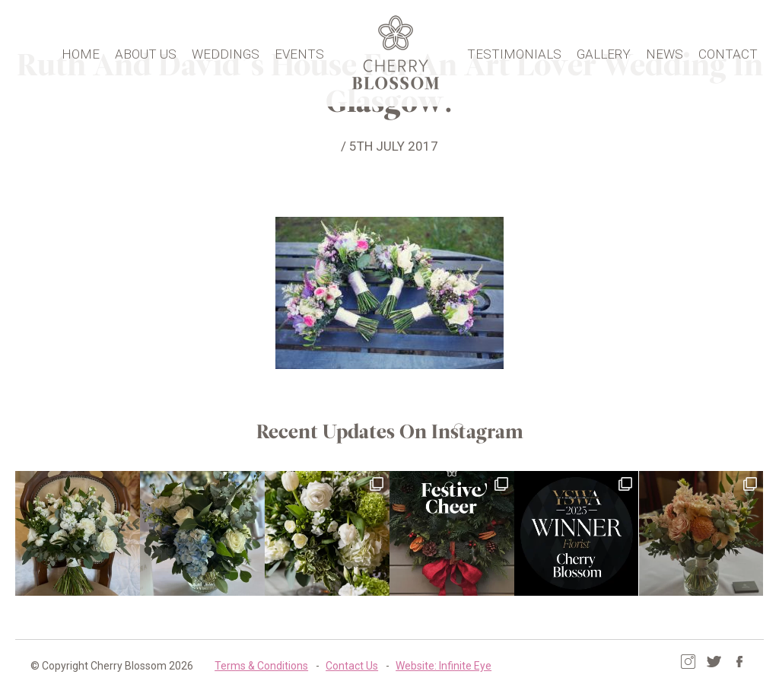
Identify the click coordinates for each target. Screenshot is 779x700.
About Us (146, 51)
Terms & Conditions (261, 666)
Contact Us (352, 666)
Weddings (226, 51)
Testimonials (514, 51)
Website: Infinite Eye (444, 666)
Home (81, 51)
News (665, 51)
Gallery (604, 51)
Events (299, 51)
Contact (728, 51)
